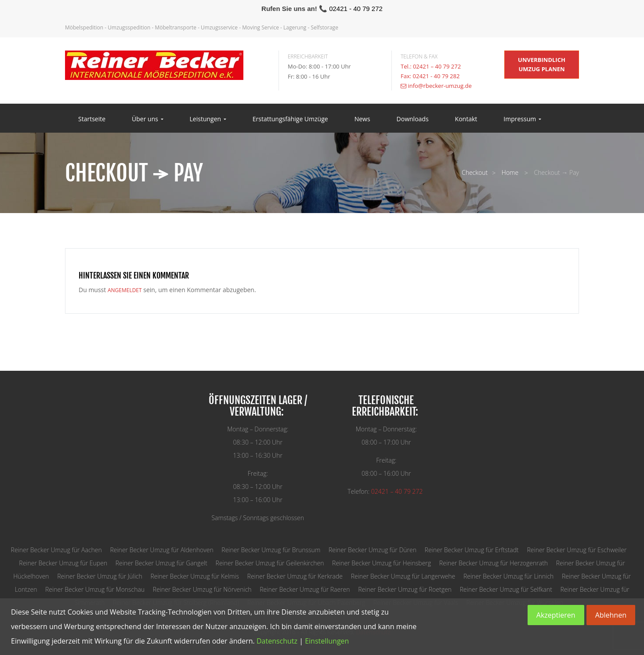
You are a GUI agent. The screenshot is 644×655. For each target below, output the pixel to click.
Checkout (475, 172)
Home (510, 172)
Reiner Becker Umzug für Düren (373, 550)
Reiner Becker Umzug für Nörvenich (202, 589)
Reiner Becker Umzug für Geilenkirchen (270, 563)
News (362, 119)
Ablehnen (611, 615)
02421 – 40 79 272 (397, 491)
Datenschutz (277, 641)
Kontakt (466, 119)
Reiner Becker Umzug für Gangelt (161, 563)
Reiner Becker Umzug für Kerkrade (295, 576)
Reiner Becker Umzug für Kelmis (195, 576)
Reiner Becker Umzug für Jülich (99, 576)
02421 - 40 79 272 (356, 9)
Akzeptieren (556, 615)
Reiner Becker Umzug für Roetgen (405, 589)
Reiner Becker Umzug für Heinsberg (382, 563)
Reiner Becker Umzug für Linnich (508, 576)
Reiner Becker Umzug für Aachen (56, 550)
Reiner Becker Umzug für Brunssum (271, 550)
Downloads (413, 119)
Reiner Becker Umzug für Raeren (305, 589)
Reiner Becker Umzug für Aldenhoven (161, 550)
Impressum (522, 119)
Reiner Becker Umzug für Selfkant (506, 589)
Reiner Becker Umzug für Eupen (63, 563)
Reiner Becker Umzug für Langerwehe (403, 576)
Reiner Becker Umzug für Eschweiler (577, 550)
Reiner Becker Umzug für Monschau (95, 589)
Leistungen (208, 119)
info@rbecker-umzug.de (440, 86)
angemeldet (125, 290)
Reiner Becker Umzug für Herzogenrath (494, 563)
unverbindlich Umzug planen (542, 64)
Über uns (147, 119)
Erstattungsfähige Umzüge (290, 119)
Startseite (92, 119)
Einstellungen (327, 641)
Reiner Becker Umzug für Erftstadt (472, 550)
